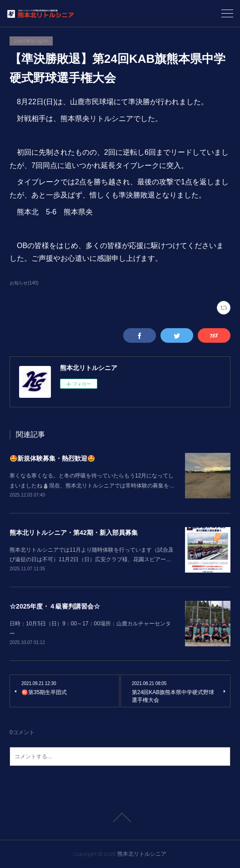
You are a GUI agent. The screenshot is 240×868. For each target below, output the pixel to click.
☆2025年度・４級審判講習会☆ (55, 606)
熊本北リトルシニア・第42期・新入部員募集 (74, 533)
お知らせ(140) (24, 283)
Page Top (120, 817)
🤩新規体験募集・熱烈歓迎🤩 (52, 458)
